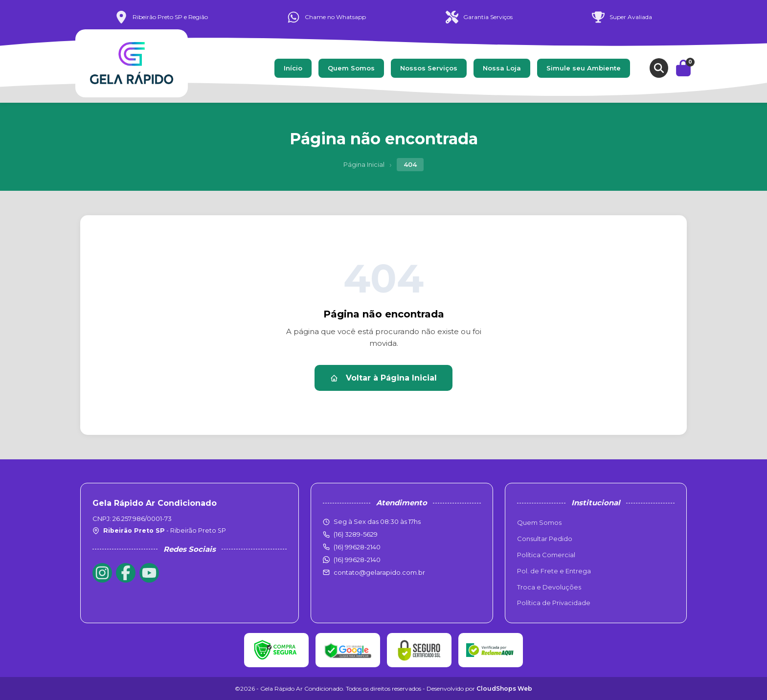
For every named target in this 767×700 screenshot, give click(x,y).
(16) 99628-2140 (357, 560)
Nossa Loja (502, 68)
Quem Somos (351, 68)
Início (293, 68)
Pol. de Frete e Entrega (554, 571)
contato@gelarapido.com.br (379, 572)
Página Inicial (364, 164)
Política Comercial (546, 555)
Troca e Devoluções (549, 587)
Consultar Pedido (545, 539)
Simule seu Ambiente (584, 68)
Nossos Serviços (429, 68)
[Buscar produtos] (659, 68)
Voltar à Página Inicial (383, 378)
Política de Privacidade (554, 603)
